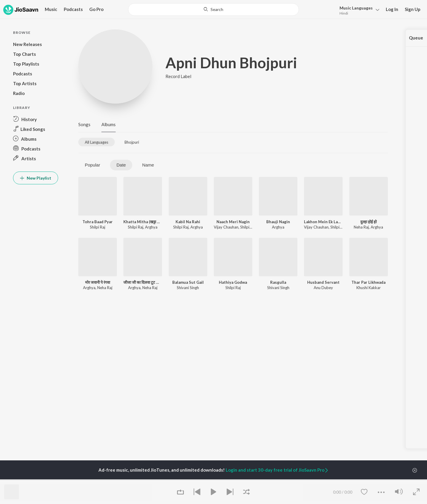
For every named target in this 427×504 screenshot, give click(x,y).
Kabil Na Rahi (188, 222)
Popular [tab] (93, 165)
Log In (392, 9)
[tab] (97, 142)
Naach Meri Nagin (233, 222)
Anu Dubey (323, 288)
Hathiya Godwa (233, 282)
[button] (358, 10)
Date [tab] (121, 165)
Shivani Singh (188, 288)
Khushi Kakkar (369, 288)
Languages (356, 8)
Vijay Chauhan (226, 227)
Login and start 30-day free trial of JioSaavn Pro (277, 470)
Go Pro (96, 9)
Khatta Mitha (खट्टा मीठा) (143, 222)
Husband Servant (323, 282)
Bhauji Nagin (278, 222)
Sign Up (413, 9)
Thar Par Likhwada (368, 282)
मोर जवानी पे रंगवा (98, 282)
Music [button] (51, 9)
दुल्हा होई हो (368, 222)
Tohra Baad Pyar (98, 222)
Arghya (151, 227)
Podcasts (73, 9)
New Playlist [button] (36, 178)
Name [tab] (148, 165)
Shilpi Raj (98, 227)
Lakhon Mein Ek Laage (323, 222)
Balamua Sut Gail (188, 282)
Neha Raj (361, 227)
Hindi (344, 13)
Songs (84, 124)
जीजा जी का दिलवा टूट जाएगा (143, 282)
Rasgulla (278, 282)
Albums (109, 124)
